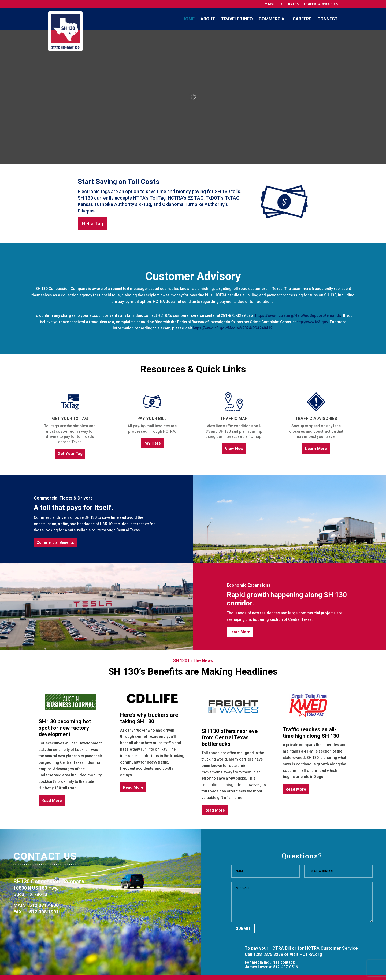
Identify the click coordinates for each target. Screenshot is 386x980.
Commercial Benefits (55, 542)
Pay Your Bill (152, 419)
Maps (269, 4)
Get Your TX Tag (70, 419)
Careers (302, 19)
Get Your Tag (70, 454)
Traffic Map (234, 419)
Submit (243, 928)
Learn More (316, 449)
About (208, 19)
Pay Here (152, 443)
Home (188, 19)
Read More (52, 801)
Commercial (273, 19)
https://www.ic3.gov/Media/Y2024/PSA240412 (233, 328)
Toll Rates (289, 4)
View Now (234, 449)
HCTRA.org (311, 954)
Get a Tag (92, 224)
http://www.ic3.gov (312, 322)
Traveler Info (237, 19)
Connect (328, 19)
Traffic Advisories (321, 4)
